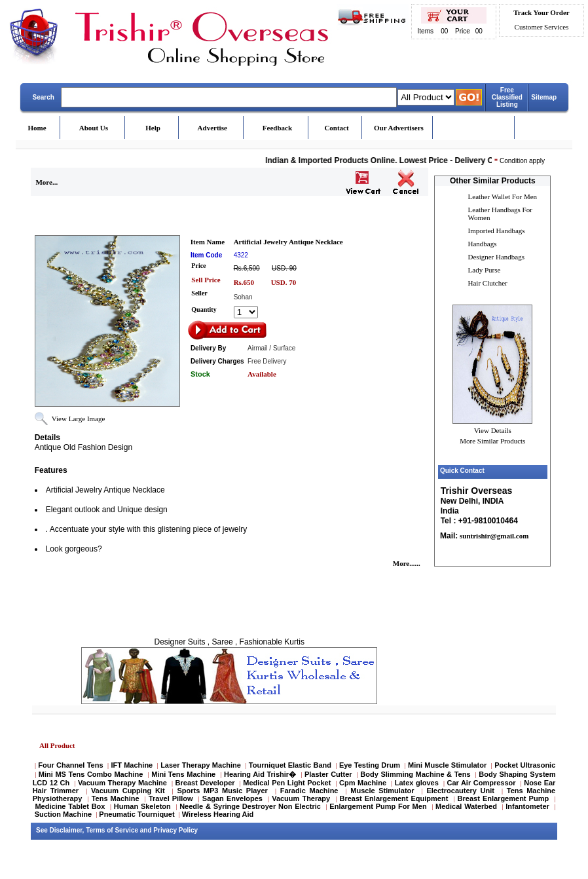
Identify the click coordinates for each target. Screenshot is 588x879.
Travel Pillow (171, 798)
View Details (493, 430)
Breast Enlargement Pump (504, 798)
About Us (94, 128)
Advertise (212, 128)
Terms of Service (112, 830)
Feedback (277, 128)
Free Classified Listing (507, 97)
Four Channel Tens (70, 765)
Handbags (483, 244)
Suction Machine (63, 814)
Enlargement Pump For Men (378, 806)
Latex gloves (417, 783)
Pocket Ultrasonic (525, 765)
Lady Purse (485, 270)
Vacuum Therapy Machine (122, 783)
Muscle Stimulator (382, 791)
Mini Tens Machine (183, 774)
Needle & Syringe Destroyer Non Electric (250, 806)
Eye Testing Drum (370, 765)
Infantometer (527, 806)
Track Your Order (541, 12)
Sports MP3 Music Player (222, 791)
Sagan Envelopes (232, 798)
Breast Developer (205, 783)
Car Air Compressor (481, 783)
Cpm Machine (363, 783)
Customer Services (542, 27)
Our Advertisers (399, 128)
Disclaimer (66, 830)
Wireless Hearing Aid (218, 814)
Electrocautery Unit (460, 791)
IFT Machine (132, 765)
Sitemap (544, 97)
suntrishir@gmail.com (493, 536)
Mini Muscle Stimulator (447, 765)
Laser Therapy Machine (201, 765)
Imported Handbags (497, 231)
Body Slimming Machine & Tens (415, 774)
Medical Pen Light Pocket (287, 783)
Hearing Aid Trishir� (260, 774)
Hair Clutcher (488, 283)
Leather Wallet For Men (503, 196)
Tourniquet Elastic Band (290, 765)
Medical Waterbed (466, 806)
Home (37, 128)
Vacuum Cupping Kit (128, 791)
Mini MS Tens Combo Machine (91, 774)
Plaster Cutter (328, 774)
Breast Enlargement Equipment (394, 798)
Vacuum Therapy (301, 798)
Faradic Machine (309, 791)
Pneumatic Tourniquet (137, 814)
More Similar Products (492, 441)
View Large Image (79, 419)
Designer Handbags (496, 257)
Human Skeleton (142, 806)
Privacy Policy (175, 830)
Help (153, 128)
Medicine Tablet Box (70, 806)
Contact (336, 128)
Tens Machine (116, 798)
